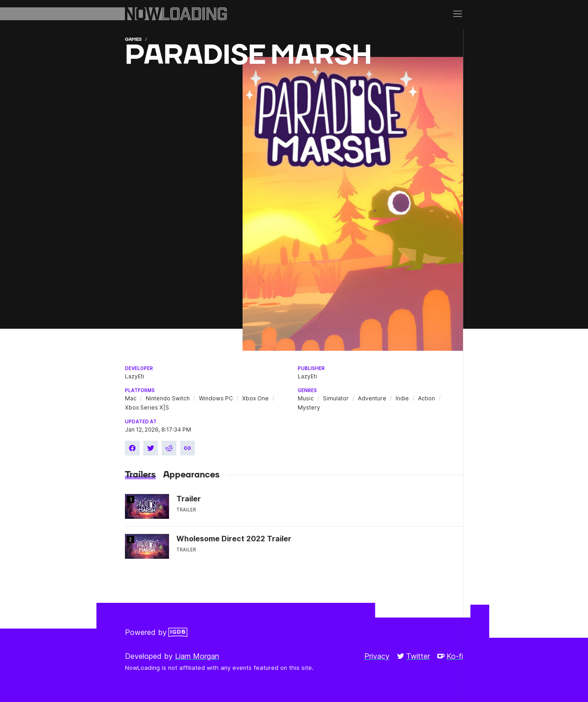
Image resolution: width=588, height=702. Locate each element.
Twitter (413, 656)
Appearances (191, 475)
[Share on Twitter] (151, 448)
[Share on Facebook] (132, 448)
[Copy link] (187, 448)
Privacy (377, 656)
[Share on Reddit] (169, 448)
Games (133, 39)
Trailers (140, 475)
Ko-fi (450, 656)
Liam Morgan (197, 656)
